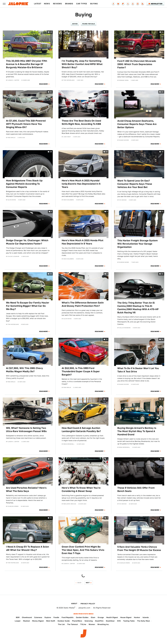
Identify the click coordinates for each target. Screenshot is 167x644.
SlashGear (110, 621)
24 (51, 399)
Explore (48, 617)
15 (107, 152)
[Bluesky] (118, 4)
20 (107, 399)
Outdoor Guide (64, 621)
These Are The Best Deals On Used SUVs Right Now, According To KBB (81, 122)
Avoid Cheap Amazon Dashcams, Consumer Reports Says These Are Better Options (137, 124)
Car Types (82, 4)
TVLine (83, 624)
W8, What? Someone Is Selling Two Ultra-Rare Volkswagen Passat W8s (26, 430)
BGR (18, 617)
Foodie (56, 617)
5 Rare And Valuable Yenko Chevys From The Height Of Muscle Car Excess (139, 548)
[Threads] (133, 4)
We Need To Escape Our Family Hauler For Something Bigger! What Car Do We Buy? (28, 306)
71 (107, 339)
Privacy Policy (88, 604)
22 (162, 92)
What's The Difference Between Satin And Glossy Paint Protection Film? (83, 304)
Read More (43, 84)
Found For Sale (89, 24)
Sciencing (89, 621)
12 (162, 212)
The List (61, 624)
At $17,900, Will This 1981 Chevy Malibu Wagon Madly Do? (24, 370)
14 (51, 32)
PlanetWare (77, 621)
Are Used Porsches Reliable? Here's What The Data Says (26, 489)
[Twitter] (128, 4)
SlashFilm (99, 621)
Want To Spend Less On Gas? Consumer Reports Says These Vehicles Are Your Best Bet (135, 184)
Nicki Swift (51, 621)
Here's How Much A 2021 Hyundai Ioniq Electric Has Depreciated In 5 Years (81, 184)
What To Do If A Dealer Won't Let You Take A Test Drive (138, 370)
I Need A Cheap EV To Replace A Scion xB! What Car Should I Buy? (27, 548)
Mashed (26, 621)
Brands (69, 4)
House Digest (126, 617)
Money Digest (38, 621)
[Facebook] (113, 4)
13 (107, 92)
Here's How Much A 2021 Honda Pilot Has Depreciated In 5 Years (83, 242)
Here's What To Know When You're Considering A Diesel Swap (81, 489)
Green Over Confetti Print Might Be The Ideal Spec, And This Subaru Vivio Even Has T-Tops (83, 550)
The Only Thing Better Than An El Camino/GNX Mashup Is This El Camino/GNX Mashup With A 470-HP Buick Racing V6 (138, 308)
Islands (146, 617)
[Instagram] (138, 4)
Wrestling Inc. (103, 624)
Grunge (101, 617)
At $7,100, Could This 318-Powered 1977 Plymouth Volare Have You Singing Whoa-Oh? (26, 124)
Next (88, 583)
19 (162, 152)
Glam (93, 617)
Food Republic (68, 617)
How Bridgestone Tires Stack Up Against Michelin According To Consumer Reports (24, 184)
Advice (75, 24)
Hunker (137, 617)
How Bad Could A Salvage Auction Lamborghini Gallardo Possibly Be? (81, 430)
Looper (18, 621)
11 (162, 32)
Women (92, 624)
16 (162, 399)
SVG (119, 621)
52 (51, 518)
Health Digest (112, 617)
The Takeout (72, 624)
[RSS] (143, 4)
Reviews (57, 4)
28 (51, 152)
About (74, 604)
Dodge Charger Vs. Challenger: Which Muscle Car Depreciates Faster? (27, 242)
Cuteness (38, 617)
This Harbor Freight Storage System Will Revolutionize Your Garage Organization (138, 244)
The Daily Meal (143, 621)
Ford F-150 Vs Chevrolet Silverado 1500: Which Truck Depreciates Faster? (137, 64)
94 (51, 339)
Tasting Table (129, 621)
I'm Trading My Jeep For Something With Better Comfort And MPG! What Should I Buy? (82, 64)
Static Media (69, 608)
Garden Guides (82, 617)
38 (162, 339)
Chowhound (27, 617)
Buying (94, 4)
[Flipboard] (123, 4)
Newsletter (155, 4)
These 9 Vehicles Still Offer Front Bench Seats (136, 489)
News (47, 4)
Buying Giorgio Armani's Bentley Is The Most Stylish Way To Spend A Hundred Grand (137, 431)
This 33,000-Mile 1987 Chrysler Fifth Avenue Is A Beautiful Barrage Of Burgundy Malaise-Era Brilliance (27, 64)
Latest (38, 4)
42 (51, 274)
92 (51, 92)
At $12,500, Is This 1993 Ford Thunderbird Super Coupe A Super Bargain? (81, 371)
